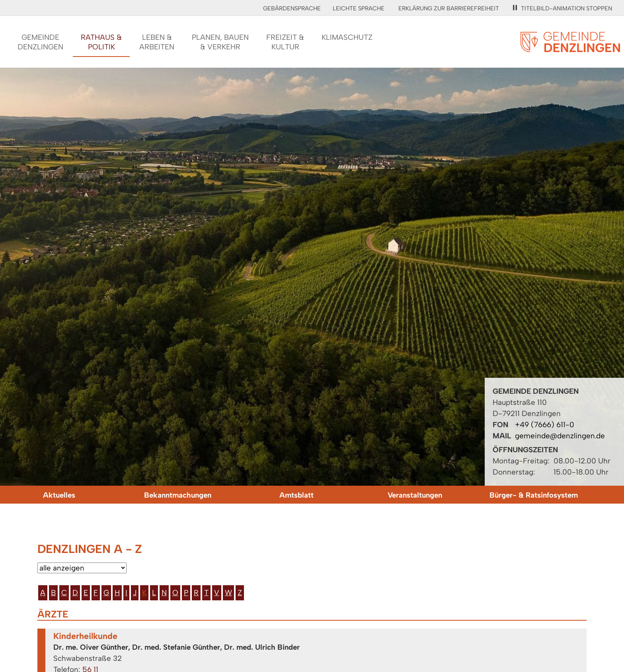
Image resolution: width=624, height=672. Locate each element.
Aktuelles (59, 495)
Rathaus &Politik (101, 42)
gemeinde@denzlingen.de (560, 436)
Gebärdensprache (292, 8)
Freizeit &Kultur (285, 42)
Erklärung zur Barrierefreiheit (449, 8)
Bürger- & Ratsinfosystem (534, 495)
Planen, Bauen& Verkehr (220, 42)
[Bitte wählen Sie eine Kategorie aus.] (82, 568)
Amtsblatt (296, 495)
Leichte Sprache (359, 8)
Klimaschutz (347, 37)
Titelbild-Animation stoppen (563, 8)
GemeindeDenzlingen (40, 42)
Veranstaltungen (415, 495)
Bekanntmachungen (178, 495)
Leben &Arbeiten (157, 42)
